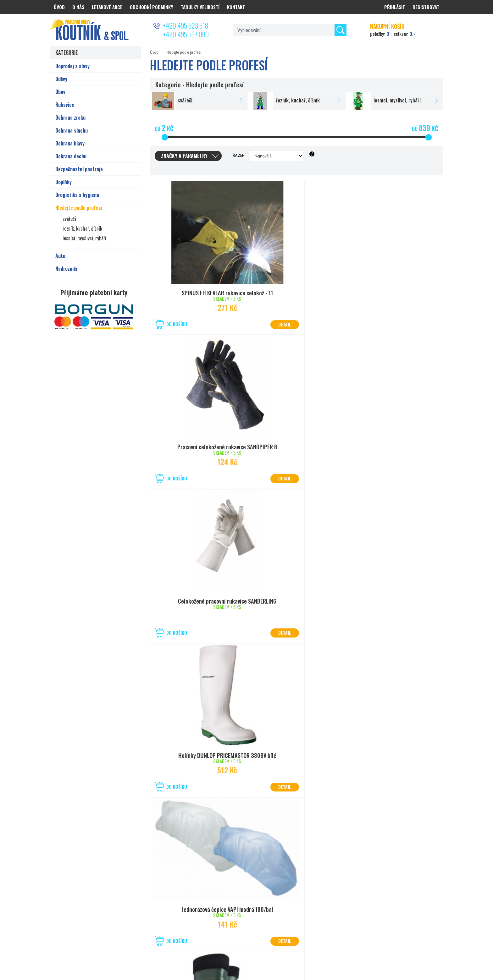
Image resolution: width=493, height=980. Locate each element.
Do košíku (177, 324)
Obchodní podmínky (152, 7)
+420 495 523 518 (186, 25)
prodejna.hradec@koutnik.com (115, 916)
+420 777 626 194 (103, 908)
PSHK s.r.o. (434, 953)
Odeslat (428, 888)
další (306, 817)
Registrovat (426, 7)
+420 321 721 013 (233, 908)
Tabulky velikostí (200, 7)
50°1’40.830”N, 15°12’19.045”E (245, 901)
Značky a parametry (184, 156)
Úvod (154, 52)
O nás (78, 7)
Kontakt (236, 7)
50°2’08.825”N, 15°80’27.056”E (115, 901)
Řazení (239, 155)
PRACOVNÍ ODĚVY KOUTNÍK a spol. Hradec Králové (368, 953)
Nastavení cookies (284, 953)
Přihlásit (395, 7)
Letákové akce (107, 7)
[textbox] (289, 30)
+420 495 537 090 (186, 34)
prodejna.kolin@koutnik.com (243, 916)
